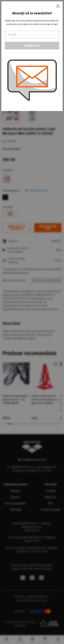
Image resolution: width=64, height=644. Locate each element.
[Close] (58, 6)
